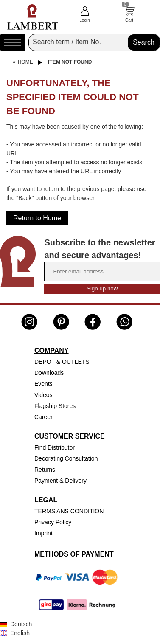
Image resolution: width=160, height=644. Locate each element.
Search (144, 42)
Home (25, 62)
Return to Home (37, 218)
